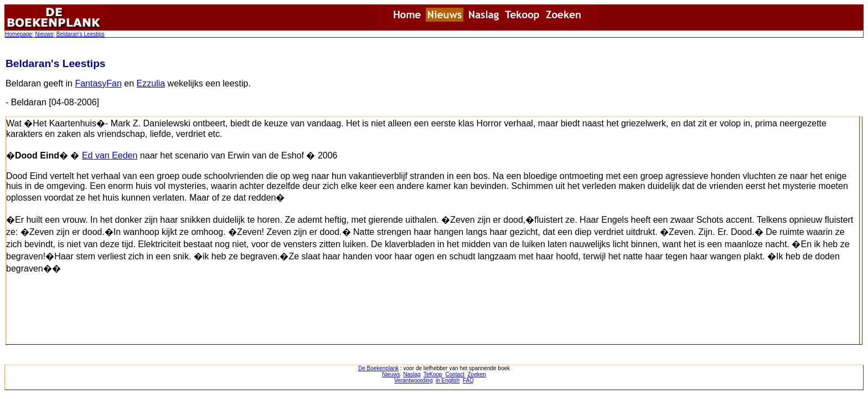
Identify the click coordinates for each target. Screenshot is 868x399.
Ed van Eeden (110, 155)
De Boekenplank (378, 368)
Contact (454, 374)
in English (448, 380)
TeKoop (433, 374)
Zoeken (477, 374)
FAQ (468, 380)
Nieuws (44, 34)
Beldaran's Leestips (81, 34)
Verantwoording (414, 380)
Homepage (19, 34)
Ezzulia (151, 83)
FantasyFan (98, 83)
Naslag (412, 374)
